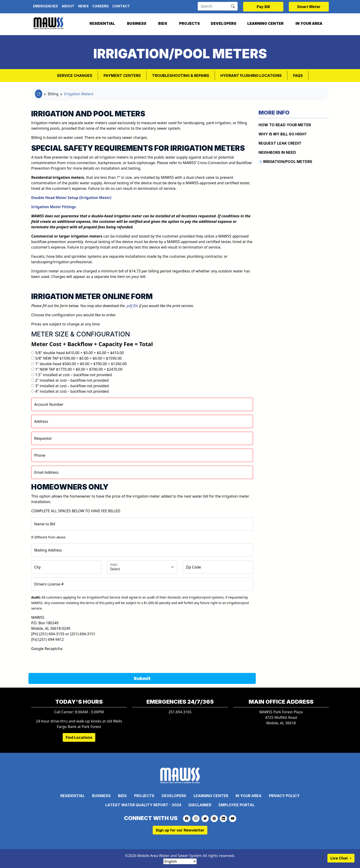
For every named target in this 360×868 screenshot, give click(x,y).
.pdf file (132, 306)
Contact (121, 6)
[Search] (213, 6)
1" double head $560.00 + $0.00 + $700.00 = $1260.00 (81, 364)
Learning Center (265, 23)
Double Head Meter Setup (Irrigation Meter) (71, 198)
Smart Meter (309, 7)
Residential (102, 23)
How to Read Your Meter (285, 125)
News (83, 6)
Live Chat (340, 858)
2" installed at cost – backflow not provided (72, 380)
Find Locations (79, 737)
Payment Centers (122, 76)
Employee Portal (237, 805)
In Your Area (309, 23)
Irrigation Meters (79, 94)
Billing (53, 94)
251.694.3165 (180, 712)
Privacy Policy (284, 796)
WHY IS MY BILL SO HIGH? (283, 134)
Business (137, 23)
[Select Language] (180, 861)
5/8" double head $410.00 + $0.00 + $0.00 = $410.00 (79, 353)
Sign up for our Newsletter (180, 830)
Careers (100, 6)
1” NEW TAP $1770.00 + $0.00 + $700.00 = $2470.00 (79, 369)
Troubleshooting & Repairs (181, 76)
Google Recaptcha (47, 649)
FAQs (298, 76)
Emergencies (45, 6)
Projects (189, 23)
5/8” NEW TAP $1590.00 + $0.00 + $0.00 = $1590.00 (78, 358)
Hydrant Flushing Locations (251, 76)
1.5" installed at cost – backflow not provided (73, 375)
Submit (142, 678)
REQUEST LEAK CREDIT (280, 143)
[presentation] (66, 660)
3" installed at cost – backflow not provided (72, 386)
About (68, 6)
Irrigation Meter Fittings (54, 207)
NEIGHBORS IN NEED (277, 152)
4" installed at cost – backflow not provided (72, 391)
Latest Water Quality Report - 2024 (143, 805)
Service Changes (75, 76)
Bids (163, 23)
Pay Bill (263, 7)
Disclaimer (200, 805)
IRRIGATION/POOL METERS (285, 162)
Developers (224, 23)
